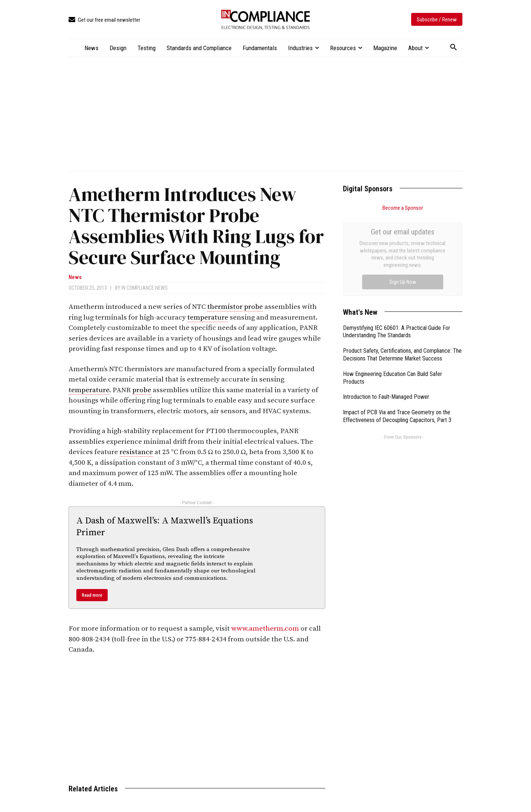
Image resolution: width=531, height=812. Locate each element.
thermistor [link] (225, 307)
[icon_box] (104, 20)
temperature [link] (208, 318)
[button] (454, 48)
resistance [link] (136, 452)
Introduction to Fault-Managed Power (386, 314)
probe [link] (254, 307)
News (75, 277)
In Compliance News (145, 288)
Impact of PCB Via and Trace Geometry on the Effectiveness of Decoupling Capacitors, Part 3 (397, 333)
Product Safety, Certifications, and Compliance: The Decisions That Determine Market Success (402, 272)
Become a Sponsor (403, 208)
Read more (92, 595)
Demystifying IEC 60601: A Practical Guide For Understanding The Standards (397, 249)
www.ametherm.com (265, 629)
